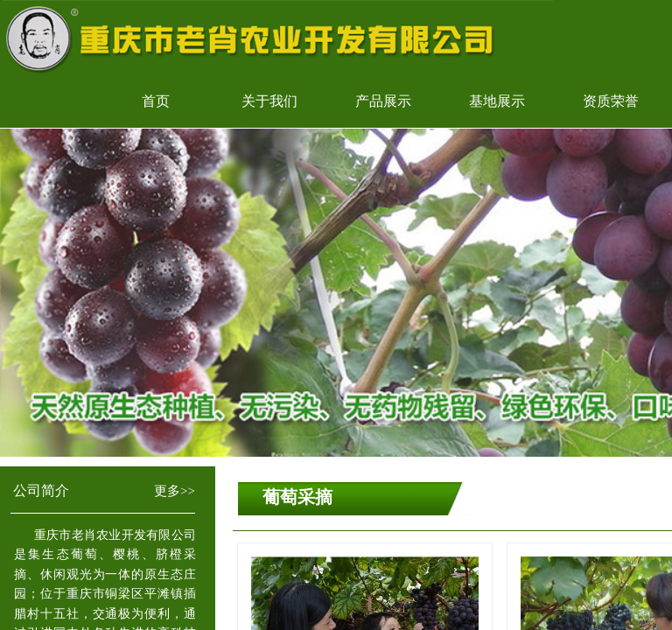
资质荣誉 (611, 101)
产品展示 (383, 101)
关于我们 (269, 101)
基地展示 (497, 101)
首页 (156, 101)
